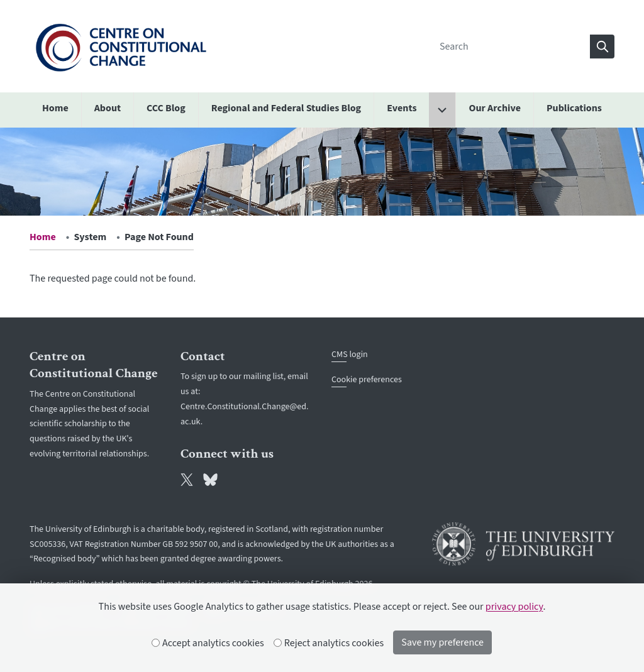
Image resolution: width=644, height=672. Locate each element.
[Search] (511, 47)
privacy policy (514, 607)
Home (43, 237)
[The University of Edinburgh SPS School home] (121, 46)
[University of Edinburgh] (523, 544)
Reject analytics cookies (329, 643)
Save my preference (442, 642)
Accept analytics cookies (208, 643)
